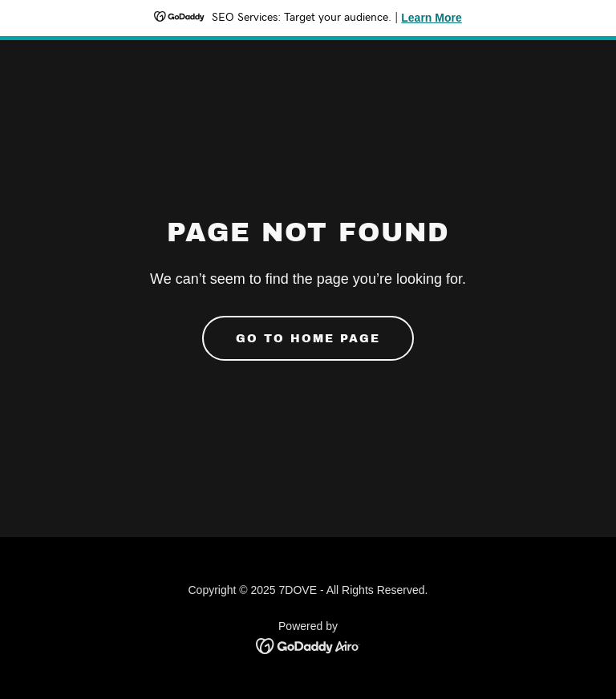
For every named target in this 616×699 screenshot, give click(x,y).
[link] (308, 645)
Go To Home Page (308, 339)
